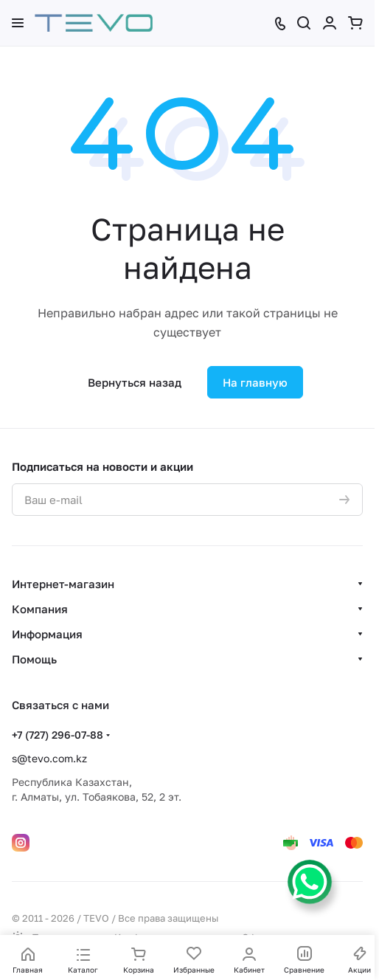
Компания (40, 609)
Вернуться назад (135, 382)
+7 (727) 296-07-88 (58, 735)
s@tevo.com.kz (49, 758)
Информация (47, 634)
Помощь (34, 659)
